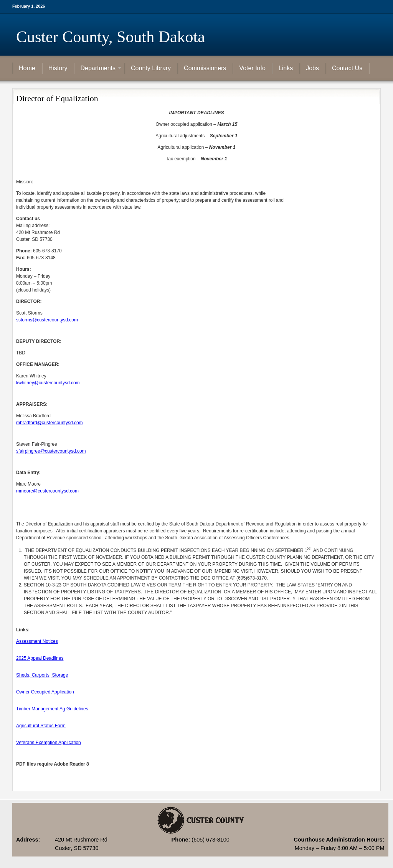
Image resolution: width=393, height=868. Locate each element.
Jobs (312, 68)
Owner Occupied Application (45, 692)
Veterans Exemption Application (49, 743)
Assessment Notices (37, 641)
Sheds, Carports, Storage (42, 675)
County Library (151, 68)
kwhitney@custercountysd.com (48, 383)
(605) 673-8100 (210, 840)
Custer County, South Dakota (111, 37)
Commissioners (205, 68)
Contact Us (347, 68)
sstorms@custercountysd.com (47, 320)
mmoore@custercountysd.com (47, 491)
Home (27, 68)
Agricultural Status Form (41, 726)
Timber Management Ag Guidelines (52, 709)
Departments (98, 69)
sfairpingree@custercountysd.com (51, 451)
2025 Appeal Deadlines (40, 658)
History (58, 68)
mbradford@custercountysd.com (50, 423)
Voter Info (252, 68)
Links (286, 68)
